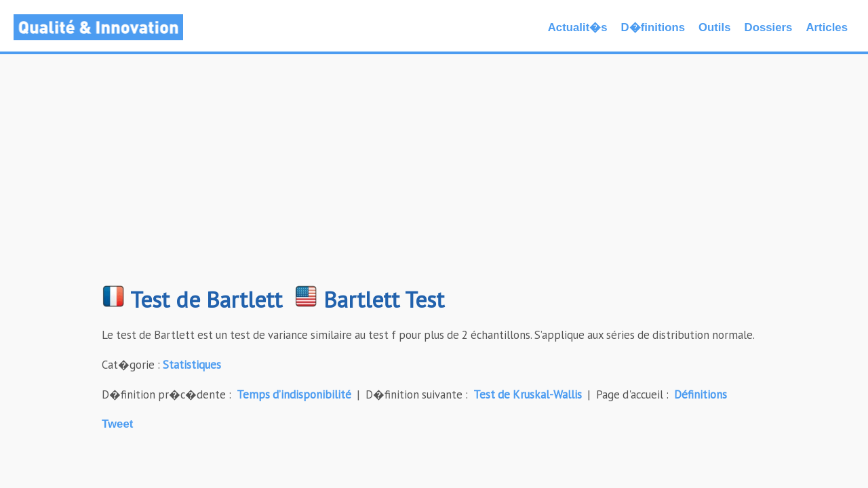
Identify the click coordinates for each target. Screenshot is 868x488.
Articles (827, 27)
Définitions (701, 394)
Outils (715, 27)
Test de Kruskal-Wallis (528, 394)
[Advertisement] (434, 176)
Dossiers (769, 27)
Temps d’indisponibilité (294, 394)
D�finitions (653, 27)
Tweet (117, 424)
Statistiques (192, 365)
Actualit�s (578, 27)
